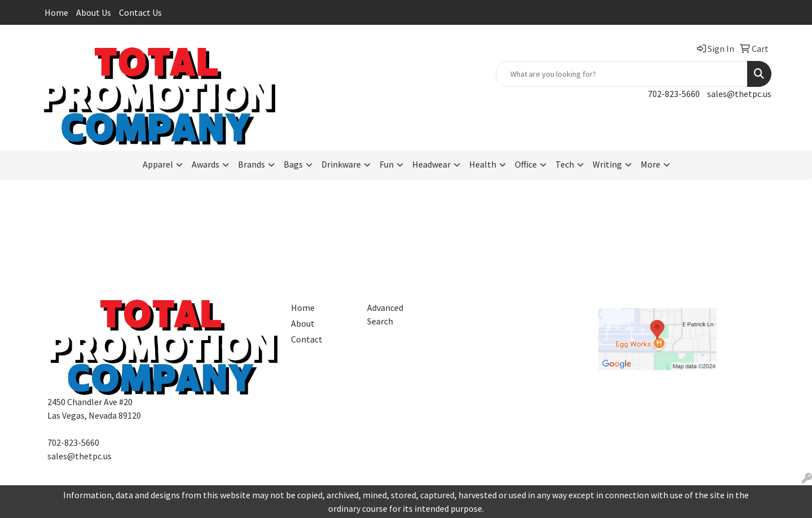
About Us (94, 12)
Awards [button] (206, 164)
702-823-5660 (674, 94)
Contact (307, 339)
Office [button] (526, 164)
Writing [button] (607, 164)
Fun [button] (387, 164)
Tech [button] (565, 164)
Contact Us (140, 12)
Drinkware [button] (341, 164)
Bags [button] (293, 164)
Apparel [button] (158, 164)
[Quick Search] (622, 74)
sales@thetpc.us (739, 94)
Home (56, 12)
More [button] (650, 164)
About (303, 323)
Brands (251, 164)
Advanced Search (385, 314)
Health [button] (483, 164)
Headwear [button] (431, 164)
